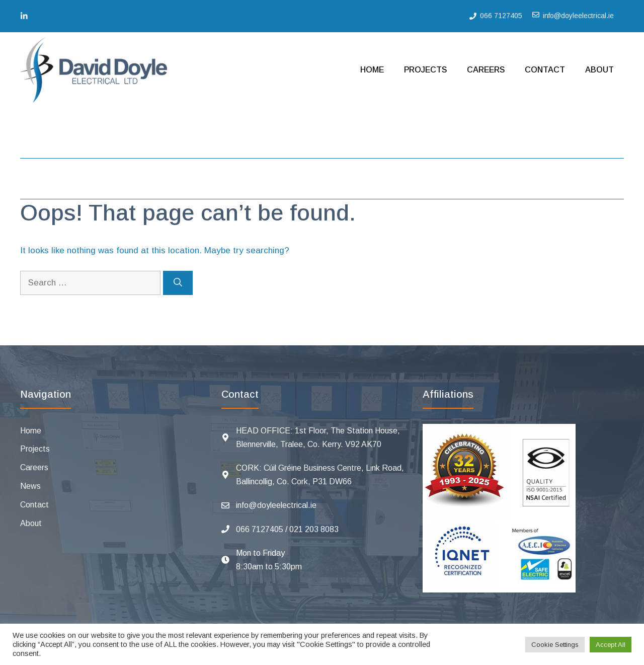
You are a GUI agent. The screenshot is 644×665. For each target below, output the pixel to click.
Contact (545, 70)
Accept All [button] (611, 645)
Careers (486, 70)
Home (372, 70)
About (599, 70)
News (30, 486)
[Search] (178, 283)
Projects (425, 70)
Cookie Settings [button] (555, 645)
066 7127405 (260, 529)
